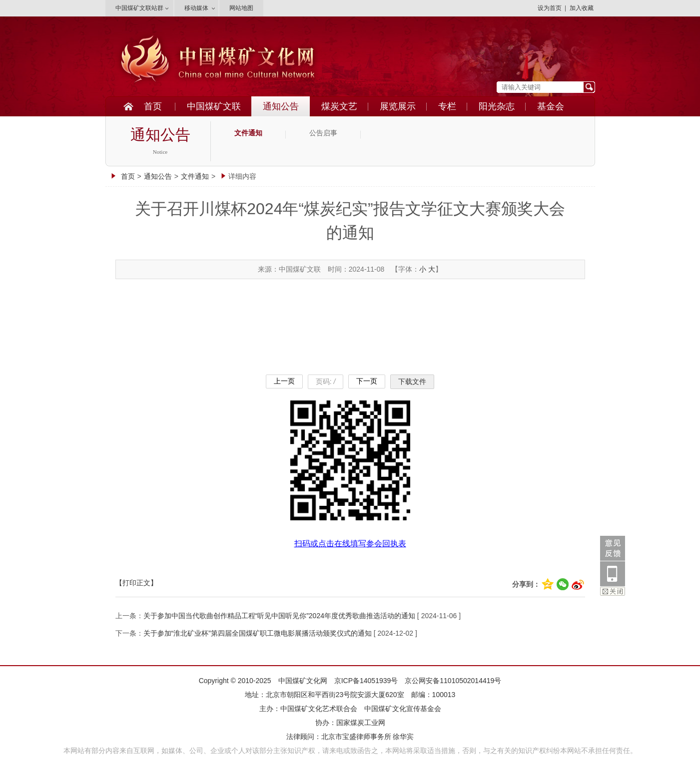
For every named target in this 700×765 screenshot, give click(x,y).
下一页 (367, 381)
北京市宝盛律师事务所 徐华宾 (368, 737)
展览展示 (398, 106)
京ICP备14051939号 (366, 681)
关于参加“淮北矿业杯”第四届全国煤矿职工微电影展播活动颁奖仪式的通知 (258, 633)
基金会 (551, 106)
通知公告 (281, 106)
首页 (153, 106)
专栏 (447, 106)
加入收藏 (582, 8)
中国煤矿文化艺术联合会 (319, 709)
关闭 (613, 591)
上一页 (284, 381)
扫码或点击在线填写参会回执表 (350, 544)
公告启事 (323, 133)
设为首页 (550, 8)
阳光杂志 (497, 106)
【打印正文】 (136, 583)
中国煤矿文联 (214, 106)
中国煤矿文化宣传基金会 (403, 709)
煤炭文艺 (339, 106)
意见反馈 (613, 548)
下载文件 (412, 382)
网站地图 (241, 8)
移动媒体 (196, 8)
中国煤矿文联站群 (139, 8)
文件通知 (248, 133)
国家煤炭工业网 (361, 723)
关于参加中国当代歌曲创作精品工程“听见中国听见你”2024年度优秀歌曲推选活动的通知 (279, 616)
